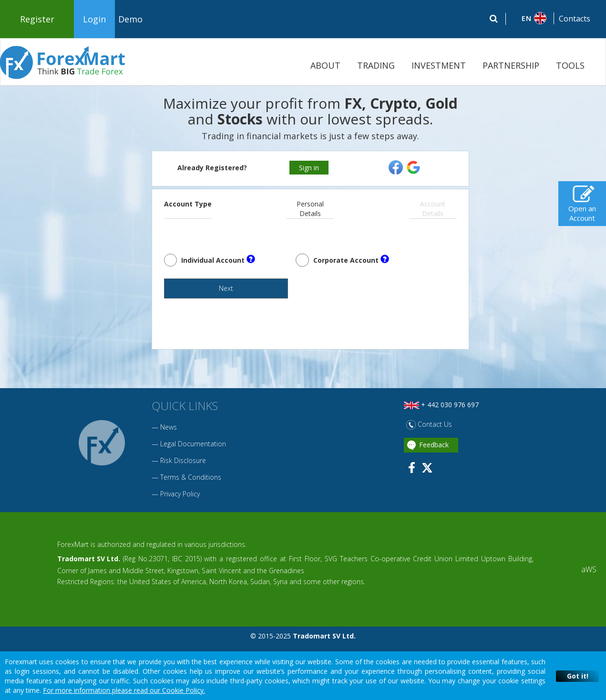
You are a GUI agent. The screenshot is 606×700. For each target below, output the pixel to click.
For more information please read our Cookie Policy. (124, 690)
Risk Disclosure (183, 469)
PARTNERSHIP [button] (511, 65)
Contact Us (429, 433)
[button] (530, 18)
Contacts (575, 19)
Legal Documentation (193, 453)
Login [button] (94, 19)
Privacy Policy (180, 503)
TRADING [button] (376, 65)
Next (195, 296)
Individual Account (218, 260)
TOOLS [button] (570, 65)
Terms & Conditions (191, 486)
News (169, 436)
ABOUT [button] (325, 65)
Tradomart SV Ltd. (89, 568)
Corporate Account (351, 260)
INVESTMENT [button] (439, 65)
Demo (130, 19)
